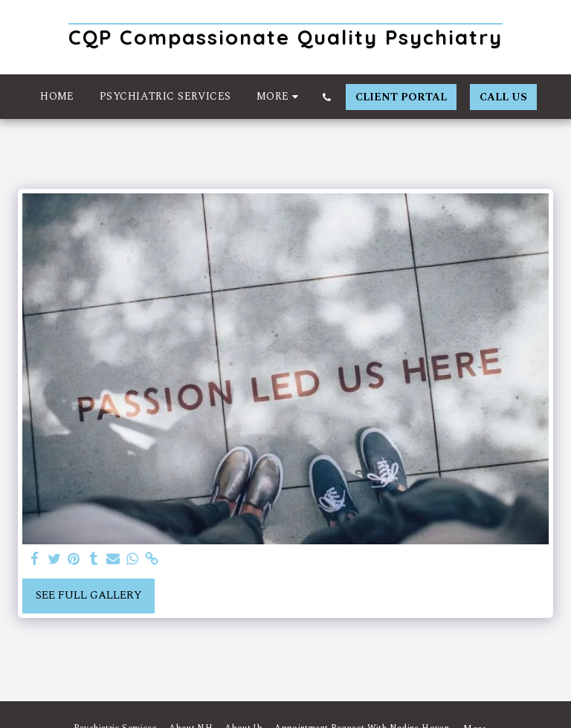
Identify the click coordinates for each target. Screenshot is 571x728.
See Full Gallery (89, 595)
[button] (327, 97)
